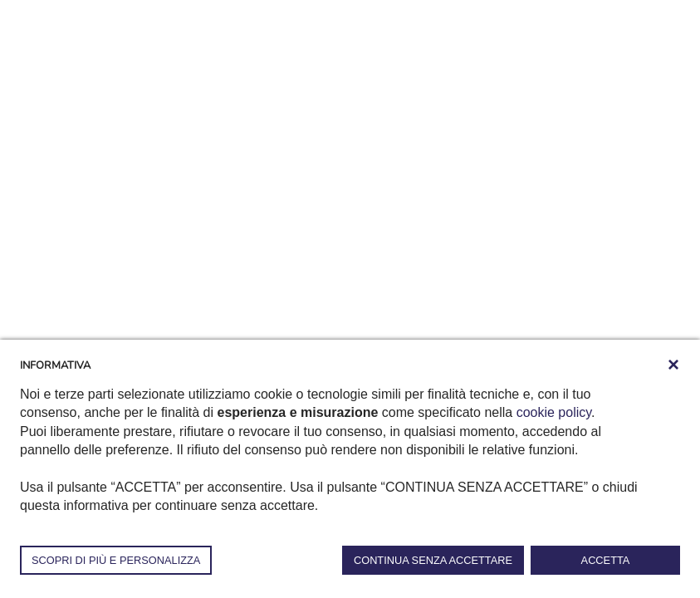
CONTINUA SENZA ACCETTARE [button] (433, 560)
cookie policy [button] (554, 412)
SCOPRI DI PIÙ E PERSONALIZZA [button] (116, 560)
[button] (673, 365)
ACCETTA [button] (606, 560)
